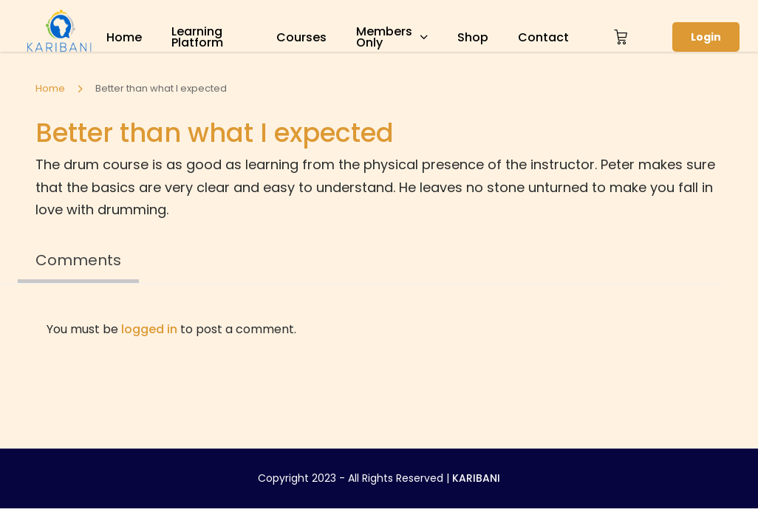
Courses (301, 37)
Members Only (384, 37)
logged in (149, 329)
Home (124, 37)
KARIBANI (476, 478)
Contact (543, 37)
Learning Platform (197, 37)
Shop (473, 37)
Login (706, 37)
